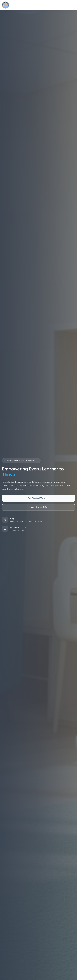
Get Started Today (39, 498)
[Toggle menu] (73, 5)
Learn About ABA (38, 507)
